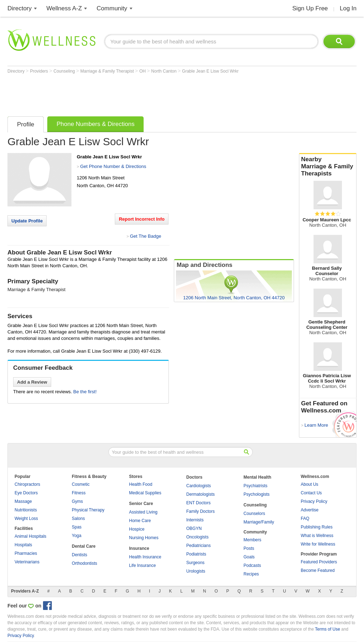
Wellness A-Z (64, 8)
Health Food (141, 484)
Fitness (79, 493)
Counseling (65, 71)
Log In (348, 8)
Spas (77, 527)
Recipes (251, 574)
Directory (20, 8)
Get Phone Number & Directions (113, 166)
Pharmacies (26, 553)
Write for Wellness (318, 544)
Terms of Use (328, 629)
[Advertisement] (137, 93)
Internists (195, 520)
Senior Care (141, 504)
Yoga (77, 536)
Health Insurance (145, 557)
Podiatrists (196, 554)
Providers (39, 71)
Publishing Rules (317, 527)
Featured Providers (319, 562)
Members (252, 540)
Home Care (140, 521)
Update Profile (27, 221)
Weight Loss (26, 519)
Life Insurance (142, 565)
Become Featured (318, 570)
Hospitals (23, 545)
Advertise (310, 510)
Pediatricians (199, 546)
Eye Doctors (26, 493)
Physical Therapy (88, 510)
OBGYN (194, 528)
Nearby (328, 167)
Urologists (196, 571)
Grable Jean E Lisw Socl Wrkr (210, 71)
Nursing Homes (144, 538)
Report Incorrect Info (142, 219)
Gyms (77, 501)
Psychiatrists (255, 486)
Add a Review (32, 382)
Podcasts (252, 565)
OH (143, 71)
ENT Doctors (198, 503)
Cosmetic (81, 484)
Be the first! (85, 392)
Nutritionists (26, 510)
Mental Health (257, 477)
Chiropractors (27, 484)
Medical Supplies (145, 493)
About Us (309, 484)
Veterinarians (27, 562)
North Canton (164, 71)
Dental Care (84, 546)
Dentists (79, 555)
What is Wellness (317, 536)
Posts (249, 548)
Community (112, 8)
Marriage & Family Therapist (108, 71)
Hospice (137, 529)
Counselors (254, 514)
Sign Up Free (310, 8)
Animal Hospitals (30, 536)
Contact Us (311, 493)
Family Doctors (200, 511)
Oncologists (197, 537)
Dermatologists (200, 494)
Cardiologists (199, 486)
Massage (23, 501)
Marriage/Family (259, 522)
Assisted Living (143, 512)
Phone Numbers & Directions (95, 124)
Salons (78, 519)
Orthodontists (84, 563)
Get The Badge (145, 236)
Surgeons (195, 563)
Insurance (139, 548)
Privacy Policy (314, 501)
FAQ (305, 519)
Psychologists (256, 494)
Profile (26, 124)
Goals (249, 557)
